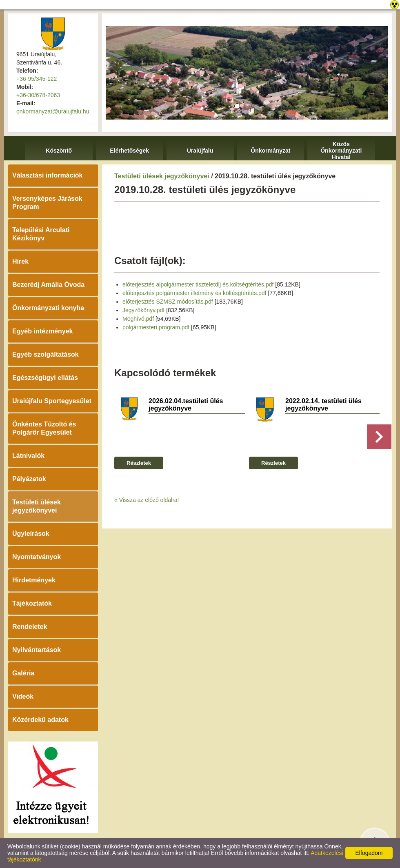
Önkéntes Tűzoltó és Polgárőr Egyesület (44, 428)
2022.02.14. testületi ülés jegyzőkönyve (323, 405)
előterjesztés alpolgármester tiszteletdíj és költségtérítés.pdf (198, 284)
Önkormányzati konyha (48, 308)
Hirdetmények (34, 580)
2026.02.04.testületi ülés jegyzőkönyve (186, 405)
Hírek (20, 261)
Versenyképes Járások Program (47, 203)
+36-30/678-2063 (38, 95)
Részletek (139, 463)
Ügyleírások (31, 534)
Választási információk (48, 175)
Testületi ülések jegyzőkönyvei (37, 506)
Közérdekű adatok (40, 720)
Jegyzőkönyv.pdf (143, 310)
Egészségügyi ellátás (45, 378)
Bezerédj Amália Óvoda (48, 285)
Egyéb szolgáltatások (46, 354)
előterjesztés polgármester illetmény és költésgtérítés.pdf (194, 293)
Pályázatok (29, 479)
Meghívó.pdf (138, 319)
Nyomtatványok (37, 557)
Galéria (23, 673)
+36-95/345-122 (37, 79)
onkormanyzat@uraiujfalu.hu (53, 111)
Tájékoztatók (32, 603)
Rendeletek (30, 627)
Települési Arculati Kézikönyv (41, 234)
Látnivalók (28, 456)
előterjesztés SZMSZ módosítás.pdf (168, 302)
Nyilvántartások (37, 650)
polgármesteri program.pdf (156, 327)
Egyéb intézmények (43, 331)
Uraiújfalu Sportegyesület (52, 401)
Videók (23, 696)
